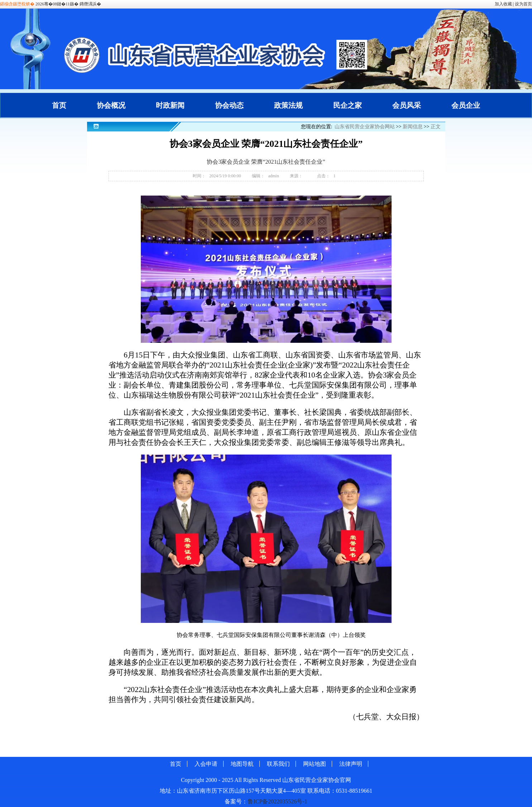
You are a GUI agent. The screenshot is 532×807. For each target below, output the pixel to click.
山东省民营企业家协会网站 (365, 127)
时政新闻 (170, 105)
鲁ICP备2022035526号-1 (277, 801)
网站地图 (315, 764)
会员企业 (466, 105)
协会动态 (229, 105)
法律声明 (351, 764)
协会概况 (111, 105)
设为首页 (523, 4)
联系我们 (278, 764)
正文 (436, 127)
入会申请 (206, 764)
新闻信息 (413, 127)
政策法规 (288, 105)
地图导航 (242, 764)
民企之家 (348, 105)
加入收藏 (503, 4)
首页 (59, 105)
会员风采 (407, 105)
